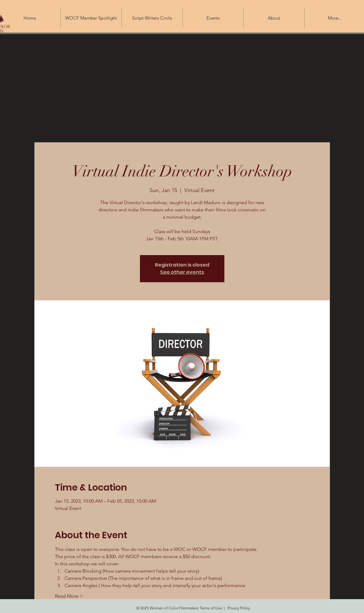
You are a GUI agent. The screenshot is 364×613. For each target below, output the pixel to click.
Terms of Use (211, 608)
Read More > (69, 596)
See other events (182, 272)
